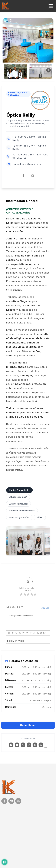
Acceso (45, 608)
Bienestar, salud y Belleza (17, 94)
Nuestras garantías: (19, 517)
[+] (45, 633)
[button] (49, 70)
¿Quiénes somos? (18, 497)
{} (41, 633)
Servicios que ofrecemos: (22, 511)
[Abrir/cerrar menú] (51, 6)
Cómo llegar (28, 725)
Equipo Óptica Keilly (19, 490)
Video (40, 517)
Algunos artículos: (18, 504)
